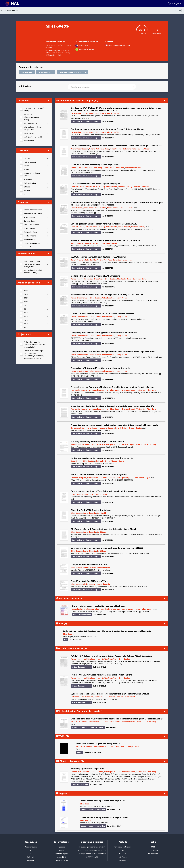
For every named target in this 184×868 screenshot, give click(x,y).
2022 (26, 302)
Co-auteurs (33, 202)
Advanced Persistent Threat (32, 174)
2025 (26, 290)
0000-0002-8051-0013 (86, 49)
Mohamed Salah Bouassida (82, 697)
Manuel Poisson (30, 247)
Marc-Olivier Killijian (142, 478)
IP (25, 194)
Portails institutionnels (123, 847)
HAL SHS (123, 854)
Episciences (153, 850)
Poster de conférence (111, 598)
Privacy (27, 166)
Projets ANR (33, 334)
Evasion (27, 190)
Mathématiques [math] (33, 137)
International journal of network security (33, 271)
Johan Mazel (88, 113)
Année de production (33, 283)
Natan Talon (76, 168)
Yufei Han (120, 168)
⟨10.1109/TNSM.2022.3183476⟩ (110, 664)
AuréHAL (31, 860)
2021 (26, 305)
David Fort (101, 532)
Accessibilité (61, 857)
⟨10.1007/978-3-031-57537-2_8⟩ (86, 154)
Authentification (30, 183)
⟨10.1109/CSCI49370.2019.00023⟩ (95, 284)
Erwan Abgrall (124, 227)
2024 (26, 294)
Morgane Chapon (107, 428)
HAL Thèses (123, 857)
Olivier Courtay (89, 568)
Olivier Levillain (127, 208)
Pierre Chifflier (113, 113)
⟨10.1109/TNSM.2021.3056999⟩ (131, 683)
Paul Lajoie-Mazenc (31, 225)
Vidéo (111, 736)
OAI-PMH (31, 857)
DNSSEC (27, 158)
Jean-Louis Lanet (125, 260)
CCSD (153, 847)
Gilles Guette (100, 113)
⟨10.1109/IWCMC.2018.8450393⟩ (95, 303)
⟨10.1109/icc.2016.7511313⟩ (81, 341)
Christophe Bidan (31, 232)
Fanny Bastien (133, 747)
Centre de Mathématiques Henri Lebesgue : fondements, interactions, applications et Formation (34, 355)
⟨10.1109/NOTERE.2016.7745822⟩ (85, 376)
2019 (26, 309)
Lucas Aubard (76, 113)
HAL (123, 850)
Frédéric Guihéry (125, 187)
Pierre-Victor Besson (79, 149)
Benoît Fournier (77, 243)
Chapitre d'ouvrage (111, 761)
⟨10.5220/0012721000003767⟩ (82, 173)
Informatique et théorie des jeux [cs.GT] (33, 128)
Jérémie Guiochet (108, 478)
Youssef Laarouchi (133, 168)
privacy (61, 850)
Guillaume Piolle (129, 149)
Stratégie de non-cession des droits (92, 854)
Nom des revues (33, 254)
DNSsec (27, 187)
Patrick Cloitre (121, 428)
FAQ (31, 850)
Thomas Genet (101, 494)
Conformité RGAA (61, 860)
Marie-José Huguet (125, 478)
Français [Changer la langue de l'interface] (176, 4)
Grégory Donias (135, 428)
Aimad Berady (29, 239)
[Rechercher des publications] (135, 87)
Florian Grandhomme (32, 243)
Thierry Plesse (29, 228)
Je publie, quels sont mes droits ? (92, 847)
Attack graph (29, 179)
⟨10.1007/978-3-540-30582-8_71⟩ (104, 518)
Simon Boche (76, 461)
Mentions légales (61, 854)
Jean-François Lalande (131, 609)
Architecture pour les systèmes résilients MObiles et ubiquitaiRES (35, 344)
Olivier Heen (76, 494)
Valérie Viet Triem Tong (33, 210)
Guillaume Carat (140, 279)
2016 (26, 316)
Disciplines (33, 100)
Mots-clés (33, 150)
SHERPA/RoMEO (92, 857)
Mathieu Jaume (90, 659)
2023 (26, 298)
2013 (26, 327)
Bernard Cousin (30, 221)
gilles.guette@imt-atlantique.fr (119, 45)
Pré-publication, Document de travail (111, 711)
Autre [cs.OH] (29, 133)
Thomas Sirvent (128, 390)
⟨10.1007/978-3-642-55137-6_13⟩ (130, 781)
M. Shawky (111, 697)
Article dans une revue (111, 648)
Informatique (29, 141)
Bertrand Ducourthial (126, 697)
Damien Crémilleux (141, 187)
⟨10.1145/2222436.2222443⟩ (123, 480)
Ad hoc (27, 169)
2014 (26, 324)
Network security (31, 162)
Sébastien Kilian (93, 609)
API (31, 854)
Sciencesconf (153, 854)
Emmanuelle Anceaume (33, 214)
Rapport (111, 793)
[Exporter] (174, 11)
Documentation (31, 847)
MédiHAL (123, 860)
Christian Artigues (78, 478)
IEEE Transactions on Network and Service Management (32, 264)
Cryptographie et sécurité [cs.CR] (34, 109)
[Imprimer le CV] (180, 11)
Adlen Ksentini (29, 217)
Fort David (101, 513)
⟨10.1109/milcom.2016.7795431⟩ (83, 322)
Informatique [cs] (31, 123)
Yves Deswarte (93, 478)
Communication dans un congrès (111, 100)
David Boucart (92, 428)
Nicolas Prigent (30, 236)
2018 (26, 313)
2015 (26, 320)
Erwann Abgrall (144, 149)
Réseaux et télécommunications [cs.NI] (32, 117)
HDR (111, 623)
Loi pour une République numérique (92, 850)
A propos (61, 847)
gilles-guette (83, 45)
